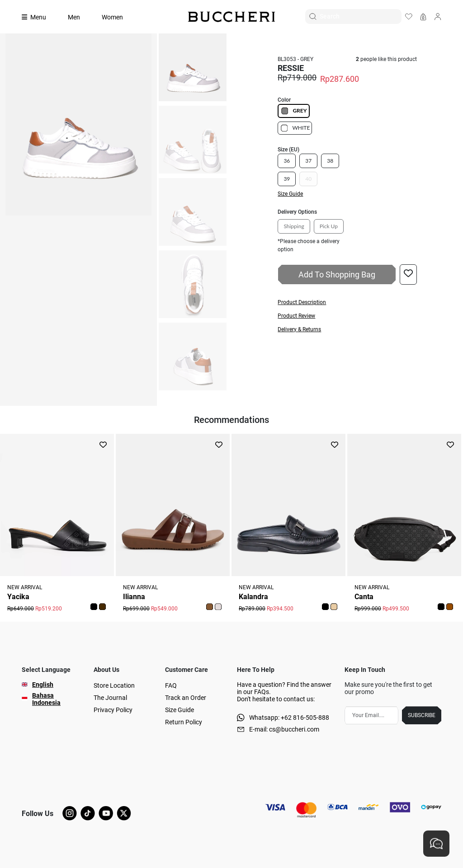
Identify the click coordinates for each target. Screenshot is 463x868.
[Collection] (39, 17)
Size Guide (180, 710)
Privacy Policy (113, 710)
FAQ (171, 685)
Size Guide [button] (290, 194)
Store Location (114, 685)
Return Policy (184, 722)
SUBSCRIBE (422, 715)
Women (112, 17)
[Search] (360, 16)
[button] (347, 302)
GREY (293, 111)
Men (74, 17)
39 (287, 179)
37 (308, 161)
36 (287, 161)
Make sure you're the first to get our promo (388, 688)
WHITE (295, 128)
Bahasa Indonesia (46, 699)
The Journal (110, 698)
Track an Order (186, 698)
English (43, 685)
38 (330, 161)
